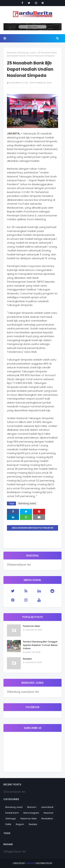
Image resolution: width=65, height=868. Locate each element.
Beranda (12, 53)
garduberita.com (19, 83)
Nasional (48, 813)
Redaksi (27, 659)
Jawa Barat (47, 807)
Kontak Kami (12, 813)
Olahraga (11, 819)
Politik (8, 824)
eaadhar (30, 863)
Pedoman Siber (32, 626)
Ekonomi (32, 807)
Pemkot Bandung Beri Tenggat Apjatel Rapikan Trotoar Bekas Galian (40, 645)
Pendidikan (47, 819)
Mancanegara (31, 813)
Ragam (20, 824)
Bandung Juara (27, 53)
